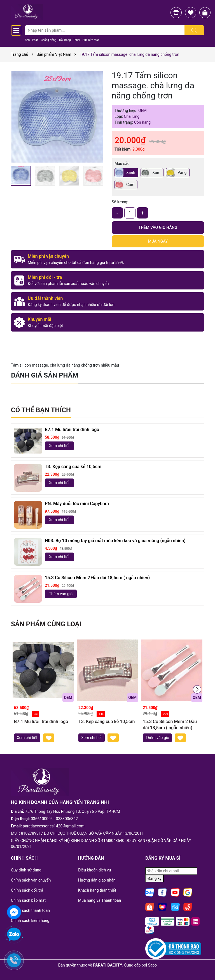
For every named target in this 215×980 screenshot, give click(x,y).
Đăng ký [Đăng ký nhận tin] (155, 878)
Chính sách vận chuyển (31, 880)
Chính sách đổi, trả (27, 890)
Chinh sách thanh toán (30, 910)
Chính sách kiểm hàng (30, 921)
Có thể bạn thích (41, 410)
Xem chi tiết (59, 446)
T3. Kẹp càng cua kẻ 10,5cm (73, 467)
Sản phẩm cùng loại (46, 624)
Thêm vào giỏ (61, 594)
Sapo (153, 965)
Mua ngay (158, 241)
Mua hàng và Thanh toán (100, 900)
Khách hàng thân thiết (97, 890)
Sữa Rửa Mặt (91, 40)
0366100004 (42, 819)
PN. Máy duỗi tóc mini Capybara (77, 504)
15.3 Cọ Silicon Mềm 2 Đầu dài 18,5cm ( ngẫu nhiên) (97, 578)
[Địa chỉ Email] (171, 871)
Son (27, 40)
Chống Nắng (49, 40)
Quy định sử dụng (26, 870)
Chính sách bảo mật (28, 900)
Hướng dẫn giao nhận (97, 880)
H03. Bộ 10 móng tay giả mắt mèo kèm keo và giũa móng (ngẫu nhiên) (115, 541)
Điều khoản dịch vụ (94, 870)
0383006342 (67, 819)
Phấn (35, 40)
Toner (77, 40)
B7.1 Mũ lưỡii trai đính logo (72, 430)
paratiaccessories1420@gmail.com (53, 826)
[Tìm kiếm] (194, 30)
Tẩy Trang (65, 40)
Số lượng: (120, 202)
